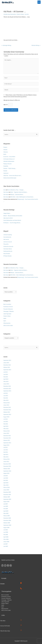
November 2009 (7, 495)
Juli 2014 (6, 372)
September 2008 (7, 525)
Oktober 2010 (7, 469)
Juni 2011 (6, 450)
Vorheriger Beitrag (6, 45)
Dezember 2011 (7, 436)
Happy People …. (7, 213)
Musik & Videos (20, 14)
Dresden (5, 150)
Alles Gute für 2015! (8, 218)
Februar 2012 (7, 431)
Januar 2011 (6, 462)
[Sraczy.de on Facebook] (2, 565)
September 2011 (7, 443)
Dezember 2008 (7, 518)
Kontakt (5, 171)
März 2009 (6, 513)
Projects (5, 147)
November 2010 (7, 466)
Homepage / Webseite (9, 311)
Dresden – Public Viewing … (10, 168)
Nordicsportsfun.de (8, 251)
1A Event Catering (8, 235)
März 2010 (6, 485)
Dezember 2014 (7, 365)
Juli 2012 (6, 419)
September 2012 (7, 414)
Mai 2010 (6, 480)
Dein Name (6, 192)
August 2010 (6, 473)
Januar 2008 (6, 542)
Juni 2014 (6, 374)
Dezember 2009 (7, 492)
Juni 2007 (6, 546)
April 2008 (6, 537)
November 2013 (7, 389)
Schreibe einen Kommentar (10, 14)
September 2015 (7, 360)
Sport (5, 321)
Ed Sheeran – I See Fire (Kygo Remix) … (12, 223)
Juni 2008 (6, 532)
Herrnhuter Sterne (8, 249)
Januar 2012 (6, 433)
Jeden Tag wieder (7, 314)
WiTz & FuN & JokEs (8, 326)
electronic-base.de (8, 242)
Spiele (5, 318)
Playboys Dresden (8, 164)
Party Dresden (7, 254)
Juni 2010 (6, 478)
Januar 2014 (6, 384)
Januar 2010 (6, 490)
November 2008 (7, 520)
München (6, 152)
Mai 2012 (6, 424)
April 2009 (6, 511)
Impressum (6, 173)
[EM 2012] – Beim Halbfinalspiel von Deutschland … (22, 197)
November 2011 (7, 438)
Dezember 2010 (7, 464)
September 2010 (7, 471)
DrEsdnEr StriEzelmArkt (9, 161)
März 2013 (6, 400)
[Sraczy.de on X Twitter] (5, 565)
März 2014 (6, 381)
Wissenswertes (7, 323)
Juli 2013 (6, 393)
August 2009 (6, 502)
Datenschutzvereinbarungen (10, 178)
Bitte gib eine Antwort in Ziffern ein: (12, 100)
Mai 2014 (6, 377)
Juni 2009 (6, 506)
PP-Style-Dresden (7, 256)
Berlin (5, 154)
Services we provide (5, 626)
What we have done (5, 631)
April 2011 (6, 455)
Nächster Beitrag (36, 45)
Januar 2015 (6, 363)
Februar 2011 (7, 459)
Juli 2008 (6, 530)
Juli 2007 (6, 544)
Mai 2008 (6, 535)
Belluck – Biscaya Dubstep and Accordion (13, 216)
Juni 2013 (6, 396)
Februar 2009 (7, 516)
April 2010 (6, 483)
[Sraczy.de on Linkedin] (11, 565)
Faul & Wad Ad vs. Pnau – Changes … (16, 190)
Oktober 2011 (7, 440)
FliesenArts (6, 244)
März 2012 (6, 429)
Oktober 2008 (7, 523)
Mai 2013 (6, 398)
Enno (5, 190)
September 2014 (7, 370)
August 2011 (6, 445)
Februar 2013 (7, 403)
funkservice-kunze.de (8, 246)
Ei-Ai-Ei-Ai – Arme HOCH (9, 157)
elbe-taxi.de (6, 239)
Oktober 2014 (7, 367)
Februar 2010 (7, 487)
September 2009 (7, 499)
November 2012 (7, 410)
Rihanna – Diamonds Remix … (17, 195)
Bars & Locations (7, 304)
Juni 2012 (6, 422)
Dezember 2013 (7, 386)
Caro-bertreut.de (7, 237)
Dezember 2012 (7, 407)
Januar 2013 (6, 405)
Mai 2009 (6, 509)
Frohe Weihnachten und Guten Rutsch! (12, 220)
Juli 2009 (6, 504)
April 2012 (6, 426)
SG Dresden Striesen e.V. (9, 159)
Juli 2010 (6, 476)
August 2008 (6, 528)
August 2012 (6, 417)
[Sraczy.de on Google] (8, 565)
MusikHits (6, 166)
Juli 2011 (6, 447)
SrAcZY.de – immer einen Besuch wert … (13, 176)
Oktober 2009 (7, 497)
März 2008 (6, 539)
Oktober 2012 (7, 412)
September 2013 (7, 391)
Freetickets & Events (8, 307)
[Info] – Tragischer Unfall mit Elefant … (19, 192)
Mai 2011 (6, 452)
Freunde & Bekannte (8, 309)
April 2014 (6, 379)
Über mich (3, 621)
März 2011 (6, 457)
